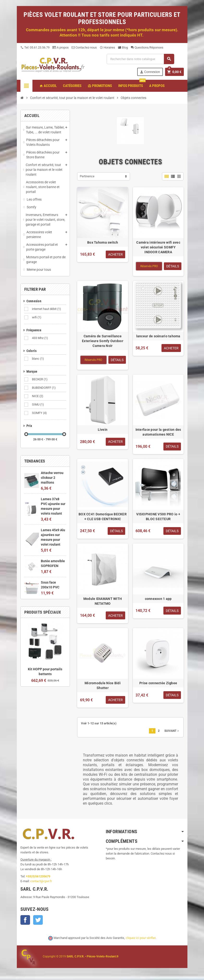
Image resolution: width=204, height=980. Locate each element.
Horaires (107, 47)
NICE (38, 396)
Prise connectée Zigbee (158, 683)
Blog (123, 47)
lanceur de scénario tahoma (158, 336)
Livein (103, 430)
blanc (38, 359)
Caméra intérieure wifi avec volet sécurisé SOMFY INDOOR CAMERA (158, 247)
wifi (37, 317)
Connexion (150, 72)
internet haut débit (47, 309)
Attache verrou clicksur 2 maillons (52, 478)
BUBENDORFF (44, 388)
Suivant (172, 731)
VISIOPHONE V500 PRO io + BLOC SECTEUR (158, 517)
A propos (61, 47)
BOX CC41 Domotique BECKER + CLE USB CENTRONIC (103, 517)
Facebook (25, 920)
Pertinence (87, 176)
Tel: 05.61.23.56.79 (35, 47)
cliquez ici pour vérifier (141, 938)
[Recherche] (140, 59)
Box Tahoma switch (103, 242)
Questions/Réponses (147, 47)
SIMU (38, 405)
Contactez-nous (84, 47)
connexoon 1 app (158, 599)
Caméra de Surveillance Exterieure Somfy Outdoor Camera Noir (103, 341)
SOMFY (40, 413)
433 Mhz (40, 338)
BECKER (40, 379)
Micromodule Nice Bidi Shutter (103, 685)
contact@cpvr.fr (41, 881)
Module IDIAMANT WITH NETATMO (103, 601)
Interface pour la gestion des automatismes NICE (158, 432)
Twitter (38, 920)
